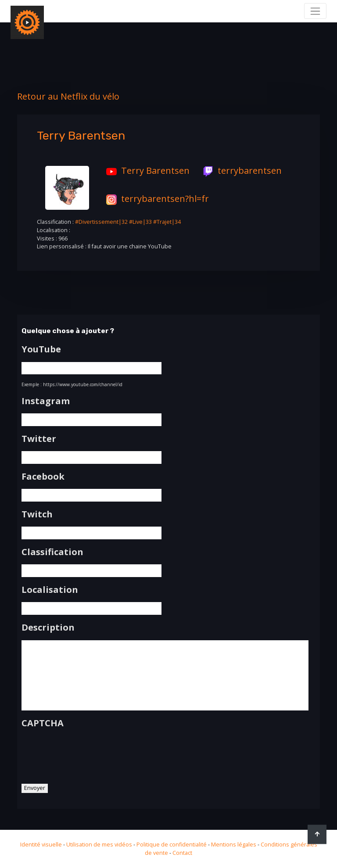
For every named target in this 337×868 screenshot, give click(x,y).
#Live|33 (140, 222)
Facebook (43, 477)
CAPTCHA (43, 723)
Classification (52, 552)
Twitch (37, 514)
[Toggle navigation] (315, 11)
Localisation (50, 590)
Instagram (46, 401)
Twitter (39, 439)
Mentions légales (234, 845)
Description (48, 628)
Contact (182, 853)
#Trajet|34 (167, 222)
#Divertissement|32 (101, 222)
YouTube (41, 349)
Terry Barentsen (146, 170)
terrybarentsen (240, 170)
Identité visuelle (41, 845)
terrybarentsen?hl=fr (155, 199)
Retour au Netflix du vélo (68, 96)
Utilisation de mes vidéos (99, 845)
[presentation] (88, 753)
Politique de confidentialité (172, 845)
